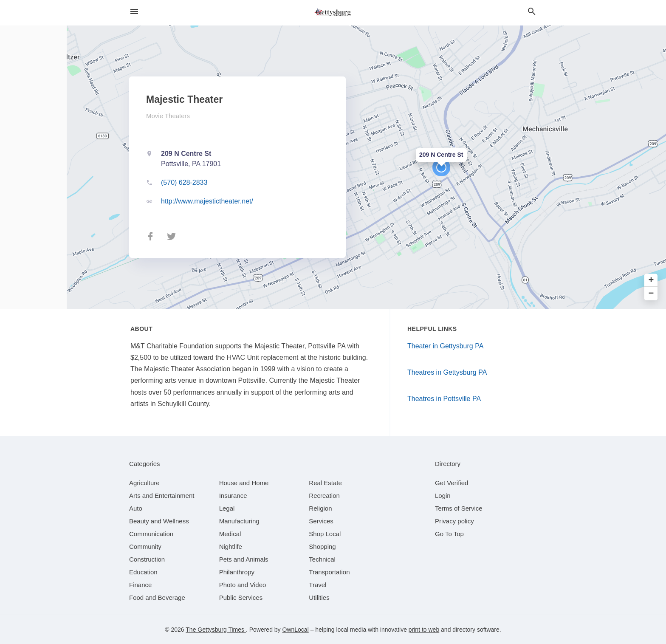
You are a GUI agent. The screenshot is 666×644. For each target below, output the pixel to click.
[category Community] (145, 547)
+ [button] (651, 281)
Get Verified (452, 483)
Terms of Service (459, 508)
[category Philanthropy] (237, 572)
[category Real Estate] (325, 483)
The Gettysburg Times (216, 630)
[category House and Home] (244, 483)
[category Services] (321, 521)
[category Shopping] (322, 547)
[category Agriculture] (144, 483)
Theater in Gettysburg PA (445, 346)
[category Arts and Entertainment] (162, 496)
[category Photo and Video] (243, 585)
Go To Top (449, 534)
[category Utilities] (319, 597)
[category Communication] (151, 534)
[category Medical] (230, 534)
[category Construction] (147, 559)
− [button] (651, 294)
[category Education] (143, 572)
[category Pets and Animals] (244, 559)
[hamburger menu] (134, 12)
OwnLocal (296, 630)
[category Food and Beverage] (157, 597)
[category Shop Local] (325, 534)
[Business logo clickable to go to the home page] (333, 13)
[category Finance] (140, 585)
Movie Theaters (168, 116)
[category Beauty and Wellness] (159, 521)
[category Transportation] (329, 572)
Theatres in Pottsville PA (444, 399)
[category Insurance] (233, 496)
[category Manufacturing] (239, 521)
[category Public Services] (241, 597)
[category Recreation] (324, 496)
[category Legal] (227, 508)
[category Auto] (136, 508)
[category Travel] (317, 585)
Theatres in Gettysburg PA (447, 372)
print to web (424, 630)
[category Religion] (320, 508)
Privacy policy (454, 521)
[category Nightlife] (231, 547)
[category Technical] (322, 559)
